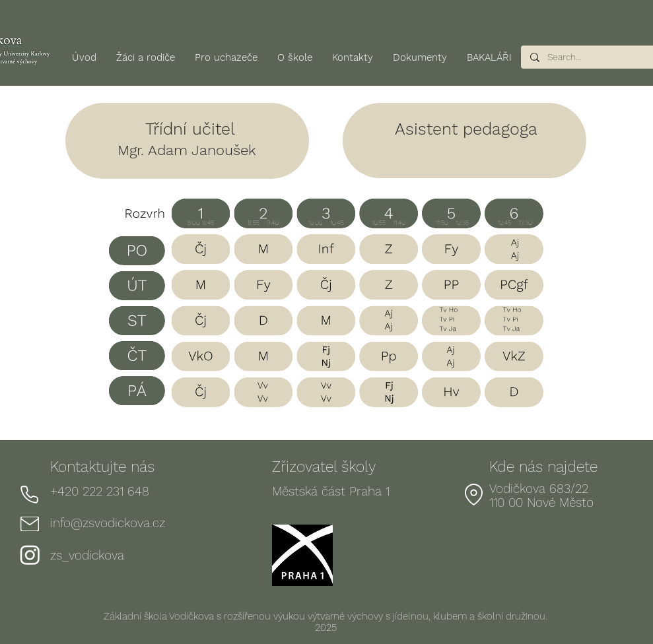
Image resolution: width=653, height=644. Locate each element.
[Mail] (30, 524)
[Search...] (588, 57)
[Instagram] (30, 555)
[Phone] (30, 494)
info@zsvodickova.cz (108, 523)
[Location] (474, 494)
